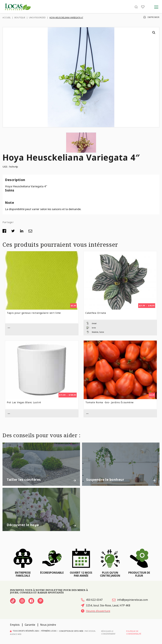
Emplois (15, 625)
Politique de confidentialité (133, 632)
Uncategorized (37, 18)
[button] (154, 33)
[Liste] (143, 7)
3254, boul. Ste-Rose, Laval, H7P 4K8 (106, 605)
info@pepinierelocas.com (130, 600)
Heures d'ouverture (96, 611)
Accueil (7, 18)
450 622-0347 (92, 600)
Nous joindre (48, 625)
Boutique (20, 18)
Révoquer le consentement (108, 632)
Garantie (30, 625)
